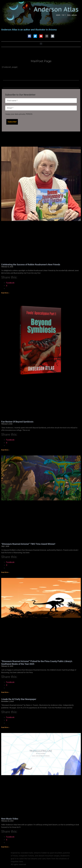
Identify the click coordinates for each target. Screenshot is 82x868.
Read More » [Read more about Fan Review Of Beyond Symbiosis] (5, 450)
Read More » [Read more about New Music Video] (5, 847)
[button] (41, 44)
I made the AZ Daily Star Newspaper (19, 699)
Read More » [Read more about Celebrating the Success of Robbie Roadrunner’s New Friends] (5, 293)
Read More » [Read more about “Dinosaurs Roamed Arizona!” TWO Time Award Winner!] (5, 572)
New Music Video (10, 819)
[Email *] (41, 108)
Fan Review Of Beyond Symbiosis (17, 422)
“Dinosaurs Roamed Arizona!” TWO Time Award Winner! (28, 544)
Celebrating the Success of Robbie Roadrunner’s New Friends (31, 265)
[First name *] (41, 101)
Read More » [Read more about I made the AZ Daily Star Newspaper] (5, 728)
